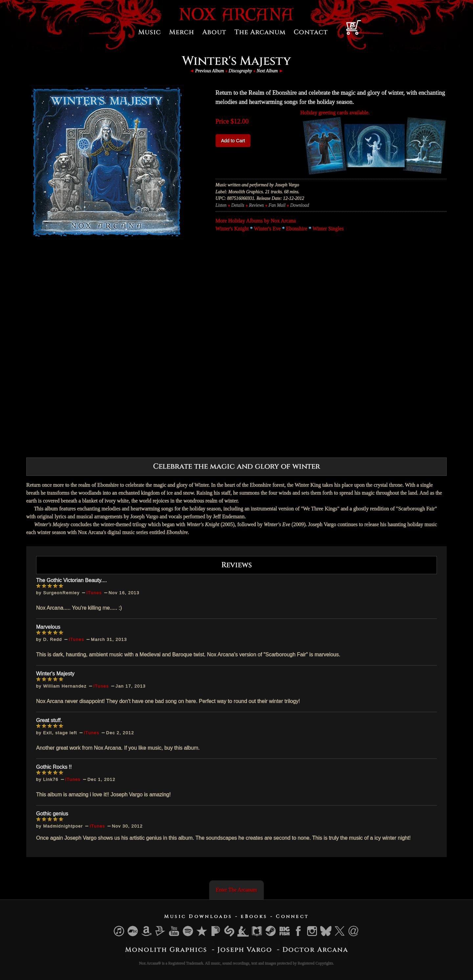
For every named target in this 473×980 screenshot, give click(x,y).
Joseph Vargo (245, 949)
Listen (221, 205)
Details (238, 205)
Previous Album (209, 71)
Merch (182, 32)
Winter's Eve (267, 229)
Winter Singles (328, 229)
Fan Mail (277, 205)
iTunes (94, 593)
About (214, 32)
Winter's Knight (232, 229)
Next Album (267, 71)
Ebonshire (297, 229)
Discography (240, 71)
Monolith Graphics (166, 949)
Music (150, 32)
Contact (311, 32)
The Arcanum (260, 32)
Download (299, 205)
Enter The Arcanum (236, 889)
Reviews (256, 205)
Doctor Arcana (315, 949)
